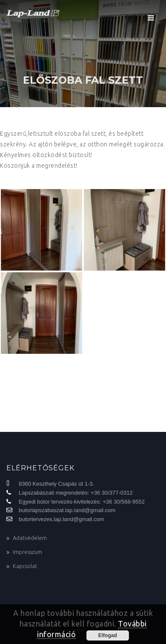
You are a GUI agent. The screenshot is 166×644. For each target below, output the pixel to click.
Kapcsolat (25, 566)
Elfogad (108, 635)
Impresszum (27, 552)
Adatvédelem (30, 538)
